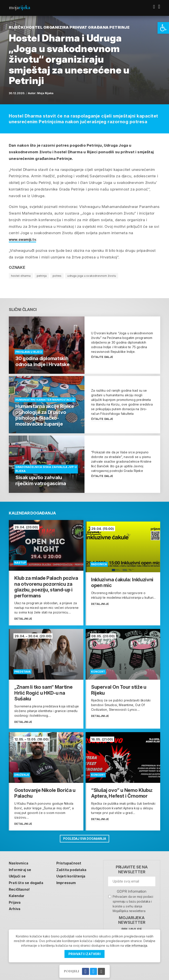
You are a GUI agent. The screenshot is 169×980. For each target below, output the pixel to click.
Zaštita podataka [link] (75, 868)
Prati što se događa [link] (27, 881)
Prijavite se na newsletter (132, 867)
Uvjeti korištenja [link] (75, 874)
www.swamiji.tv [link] (24, 239)
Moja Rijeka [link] (45, 93)
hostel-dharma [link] (21, 276)
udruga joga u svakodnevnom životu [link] (92, 276)
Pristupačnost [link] (73, 861)
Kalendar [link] (17, 894)
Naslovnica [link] (19, 861)
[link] (163, 28)
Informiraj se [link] (21, 868)
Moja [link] (19, 7)
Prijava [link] (15, 901)
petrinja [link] (42, 276)
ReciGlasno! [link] (20, 888)
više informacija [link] (136, 945)
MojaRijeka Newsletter (132, 918)
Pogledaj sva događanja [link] (84, 836)
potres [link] (57, 276)
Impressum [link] (70, 881)
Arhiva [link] (15, 908)
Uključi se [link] (18, 874)
